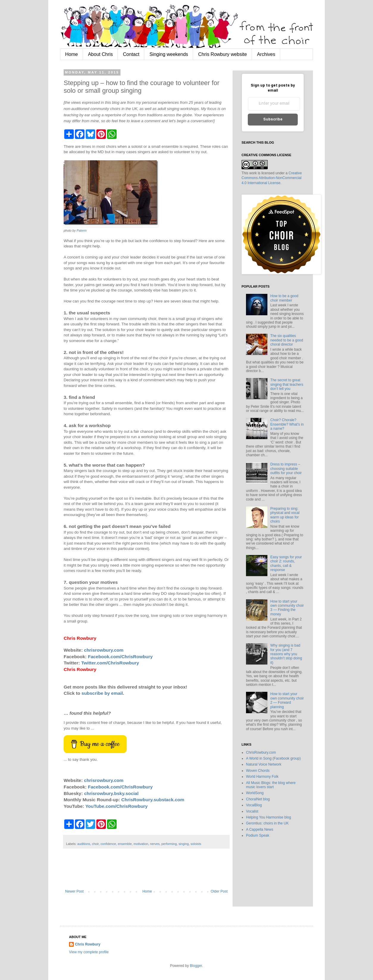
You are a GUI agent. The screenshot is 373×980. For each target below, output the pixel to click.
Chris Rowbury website (222, 54)
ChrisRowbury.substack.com (153, 800)
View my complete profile (89, 952)
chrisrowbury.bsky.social (111, 793)
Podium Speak (258, 835)
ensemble (125, 844)
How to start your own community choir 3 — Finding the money (287, 608)
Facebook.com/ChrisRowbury (120, 657)
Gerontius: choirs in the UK (267, 823)
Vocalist (252, 811)
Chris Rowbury (88, 944)
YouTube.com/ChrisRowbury (117, 806)
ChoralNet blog (258, 799)
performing (169, 844)
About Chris (101, 54)
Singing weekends (169, 54)
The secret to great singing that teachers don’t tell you (287, 384)
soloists (196, 844)
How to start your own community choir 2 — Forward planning (287, 700)
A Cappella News (260, 830)
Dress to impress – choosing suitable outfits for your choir (286, 469)
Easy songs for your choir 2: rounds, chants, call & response (286, 563)
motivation (141, 844)
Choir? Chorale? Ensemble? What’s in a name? (287, 424)
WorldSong (255, 793)
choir (95, 844)
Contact (131, 54)
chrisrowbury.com (104, 650)
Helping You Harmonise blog (268, 817)
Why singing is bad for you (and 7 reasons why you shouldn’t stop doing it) (286, 654)
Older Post (219, 891)
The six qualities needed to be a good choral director (287, 340)
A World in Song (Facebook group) (273, 758)
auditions (84, 844)
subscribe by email (102, 693)
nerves (155, 844)
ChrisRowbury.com (261, 752)
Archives (266, 54)
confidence (108, 844)
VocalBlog (254, 805)
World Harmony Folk (262, 777)
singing (184, 844)
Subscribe (273, 119)
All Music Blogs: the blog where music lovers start (271, 785)
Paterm (82, 231)
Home (72, 54)
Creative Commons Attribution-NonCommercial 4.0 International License (272, 178)
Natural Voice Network (264, 764)
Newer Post (74, 891)
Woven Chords (258, 771)
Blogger (196, 966)
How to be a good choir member (284, 298)
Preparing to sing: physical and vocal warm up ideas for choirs (285, 515)
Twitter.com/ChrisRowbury (110, 663)
